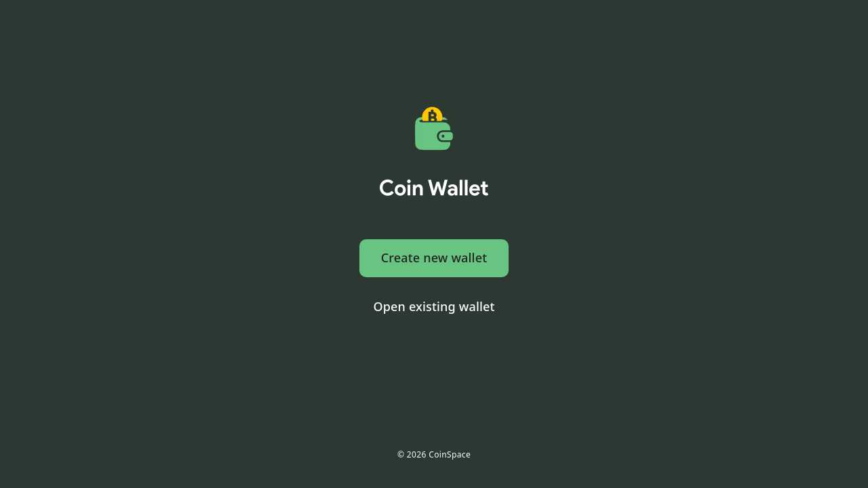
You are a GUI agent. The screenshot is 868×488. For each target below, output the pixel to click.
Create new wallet (434, 258)
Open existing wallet (434, 306)
